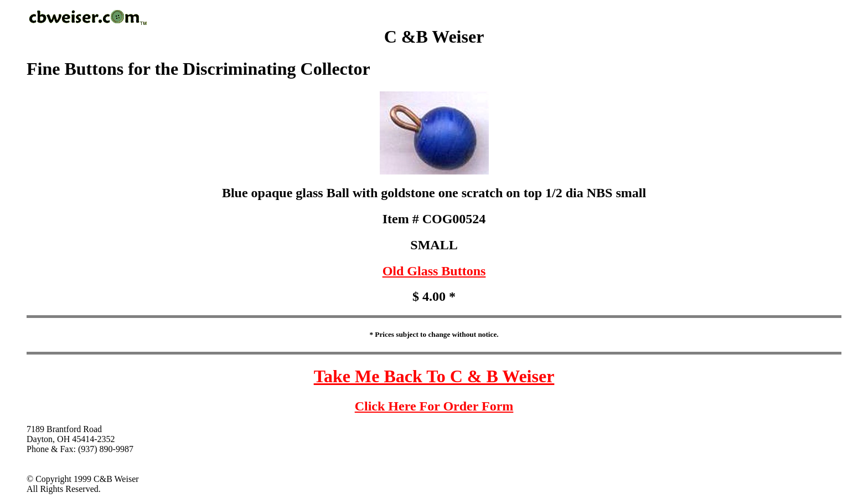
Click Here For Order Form (434, 406)
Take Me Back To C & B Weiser (434, 376)
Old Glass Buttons (434, 271)
